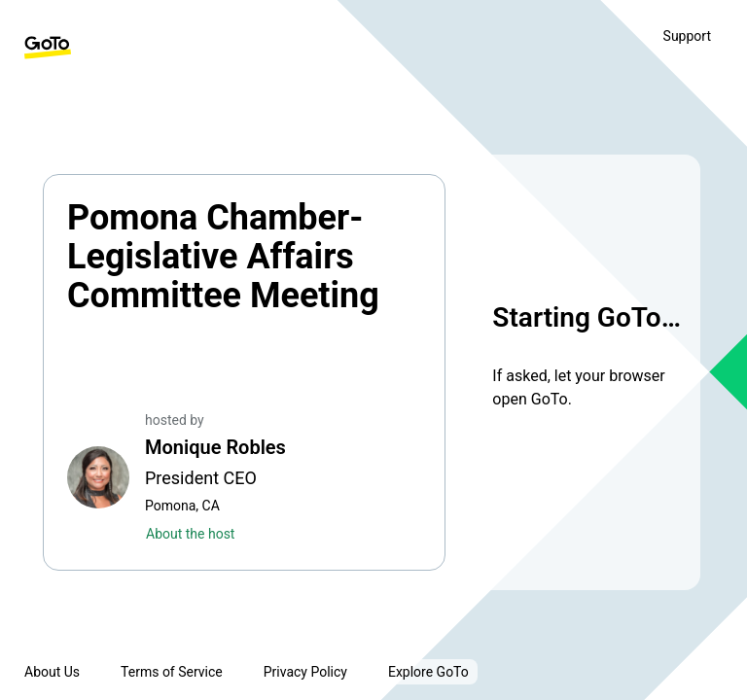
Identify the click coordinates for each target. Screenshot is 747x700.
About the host (190, 534)
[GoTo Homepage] (48, 48)
